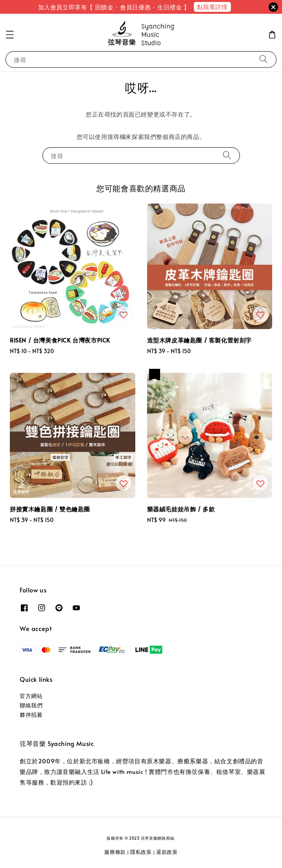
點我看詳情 (212, 6)
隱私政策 (141, 852)
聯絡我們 (31, 705)
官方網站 (31, 696)
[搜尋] (264, 59)
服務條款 (115, 852)
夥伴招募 (31, 715)
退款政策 (167, 852)
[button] (10, 35)
